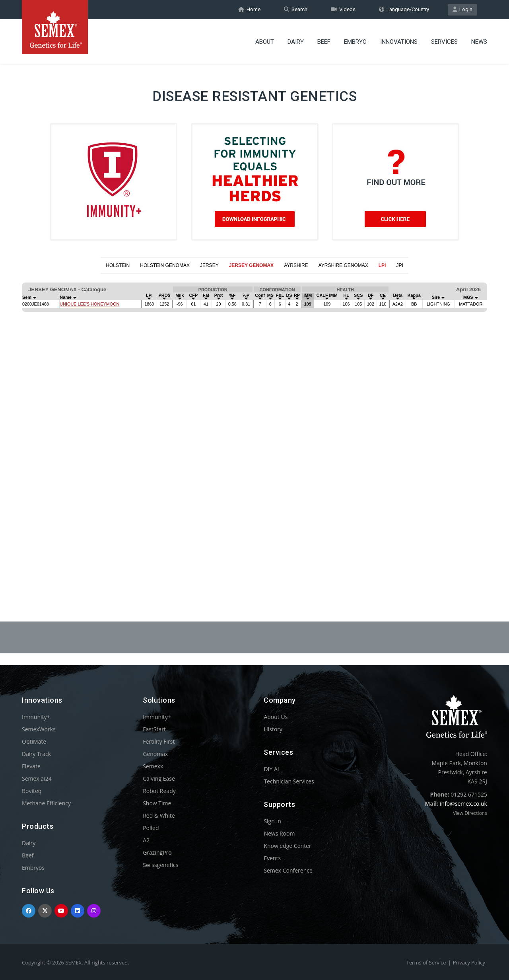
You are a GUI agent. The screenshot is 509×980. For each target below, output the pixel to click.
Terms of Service (426, 962)
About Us (276, 717)
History (273, 729)
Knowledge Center (287, 846)
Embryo (355, 42)
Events (272, 858)
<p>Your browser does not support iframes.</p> (254, 428)
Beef (324, 42)
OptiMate (34, 741)
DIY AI (271, 769)
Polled (151, 828)
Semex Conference (288, 870)
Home (249, 9)
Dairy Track (36, 754)
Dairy (296, 42)
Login (462, 9)
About (265, 42)
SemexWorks (39, 729)
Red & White (159, 815)
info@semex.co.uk (463, 804)
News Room (279, 833)
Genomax (155, 754)
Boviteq (32, 791)
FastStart (154, 729)
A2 (146, 840)
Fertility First (159, 741)
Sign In (272, 821)
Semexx (153, 766)
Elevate (31, 766)
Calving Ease (159, 778)
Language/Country (404, 9)
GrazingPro (157, 852)
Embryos (33, 868)
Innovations (399, 42)
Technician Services (289, 781)
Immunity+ (36, 717)
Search (296, 9)
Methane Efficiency (46, 803)
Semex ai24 (37, 778)
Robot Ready (159, 791)
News (479, 42)
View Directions (470, 813)
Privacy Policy (469, 962)
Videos (343, 9)
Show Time (157, 803)
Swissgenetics (160, 865)
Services (444, 42)
